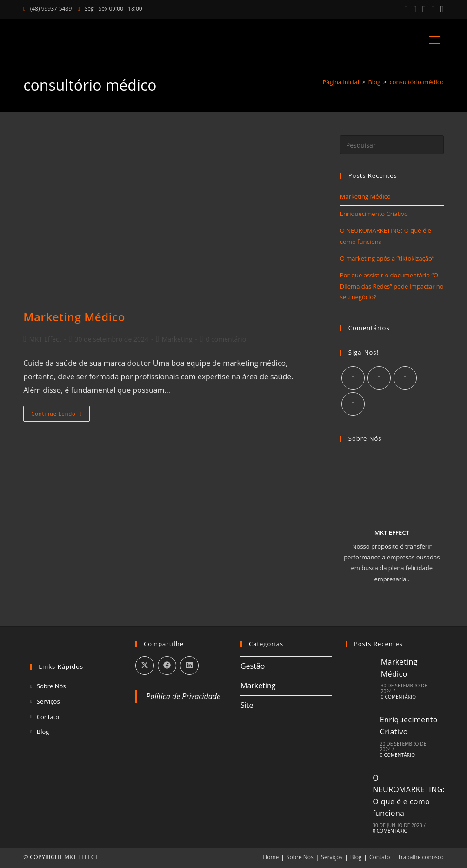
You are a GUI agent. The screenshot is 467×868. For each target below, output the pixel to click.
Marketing (177, 339)
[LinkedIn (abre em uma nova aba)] (424, 9)
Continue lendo (60, 415)
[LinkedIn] (405, 378)
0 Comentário (398, 697)
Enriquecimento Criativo (374, 214)
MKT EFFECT (81, 857)
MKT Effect (45, 339)
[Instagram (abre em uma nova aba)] (415, 9)
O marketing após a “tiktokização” (387, 258)
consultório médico (416, 82)
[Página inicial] (341, 82)
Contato (48, 717)
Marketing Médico (74, 317)
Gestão (253, 666)
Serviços (48, 701)
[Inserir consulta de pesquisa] (392, 145)
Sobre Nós (51, 686)
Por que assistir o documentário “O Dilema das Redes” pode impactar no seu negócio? (392, 286)
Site (247, 705)
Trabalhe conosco (421, 857)
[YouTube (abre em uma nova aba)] (433, 9)
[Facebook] (353, 378)
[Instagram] (379, 378)
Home (271, 857)
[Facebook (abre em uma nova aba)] (406, 9)
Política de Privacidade (183, 696)
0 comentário (226, 339)
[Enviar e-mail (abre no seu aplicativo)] (440, 9)
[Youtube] (353, 404)
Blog (43, 732)
